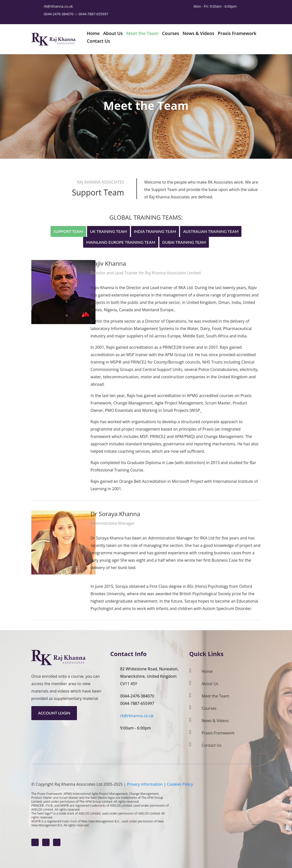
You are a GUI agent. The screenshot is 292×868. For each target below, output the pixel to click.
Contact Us (211, 745)
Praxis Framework (218, 733)
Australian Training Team (211, 231)
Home (207, 671)
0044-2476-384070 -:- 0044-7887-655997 (76, 14)
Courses (209, 708)
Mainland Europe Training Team (121, 242)
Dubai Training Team (184, 242)
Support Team (68, 231)
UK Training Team (109, 231)
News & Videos (215, 721)
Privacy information (145, 784)
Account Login (54, 713)
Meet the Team (215, 696)
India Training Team (155, 231)
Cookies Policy (180, 784)
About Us (210, 684)
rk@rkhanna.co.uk (58, 6)
